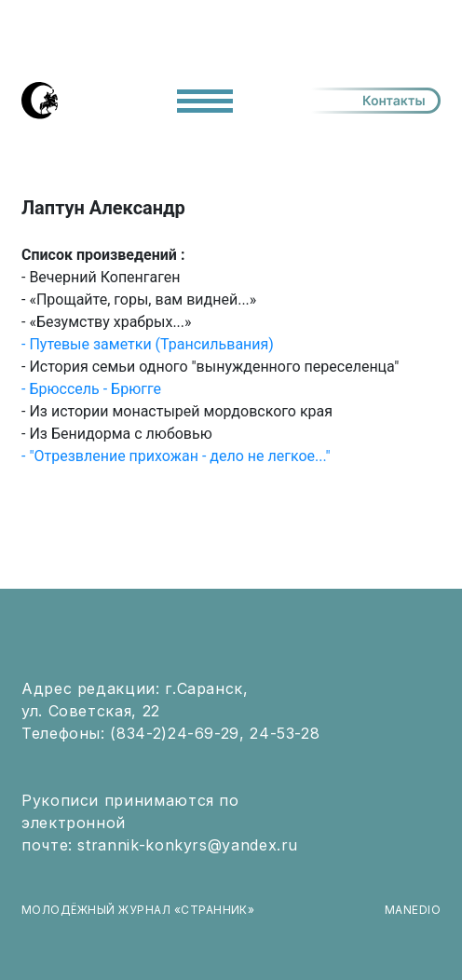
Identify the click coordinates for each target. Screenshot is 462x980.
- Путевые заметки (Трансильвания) (148, 344)
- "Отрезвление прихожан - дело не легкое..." (176, 456)
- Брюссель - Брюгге (91, 389)
